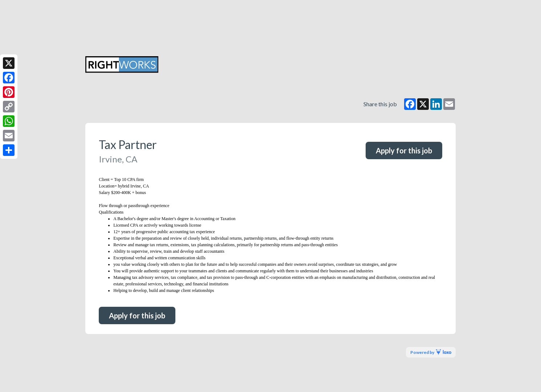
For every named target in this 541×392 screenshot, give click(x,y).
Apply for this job (404, 150)
